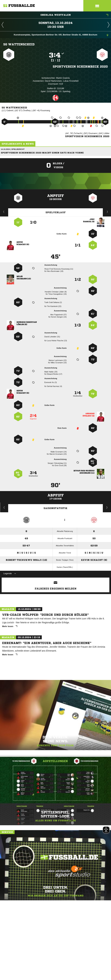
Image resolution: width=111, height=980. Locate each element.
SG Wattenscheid (19, 44)
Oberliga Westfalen (74, 15)
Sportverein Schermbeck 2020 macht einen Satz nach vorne (42, 153)
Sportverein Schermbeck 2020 (80, 66)
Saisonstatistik (55, 508)
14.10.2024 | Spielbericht (13, 149)
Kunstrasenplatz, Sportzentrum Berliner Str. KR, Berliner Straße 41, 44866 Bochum (61, 35)
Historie (4, 507)
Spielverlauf (56, 212)
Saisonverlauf (107, 507)
